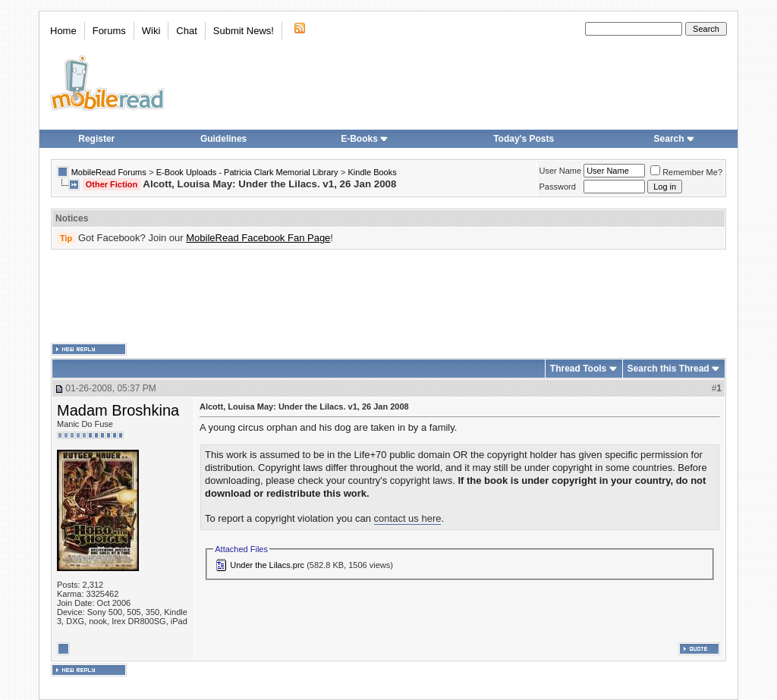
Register (96, 139)
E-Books (365, 139)
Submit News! (244, 31)
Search (675, 139)
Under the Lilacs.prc (267, 565)
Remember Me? (686, 172)
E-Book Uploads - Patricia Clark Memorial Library (247, 172)
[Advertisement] (388, 297)
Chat (186, 31)
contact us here (408, 518)
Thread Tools (578, 369)
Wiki (151, 31)
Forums (109, 31)
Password (558, 187)
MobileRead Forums (109, 172)
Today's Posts (524, 139)
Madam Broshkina (118, 410)
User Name (561, 171)
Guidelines (223, 139)
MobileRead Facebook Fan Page (258, 238)
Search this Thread (668, 369)
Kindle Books (373, 172)
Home (63, 31)
